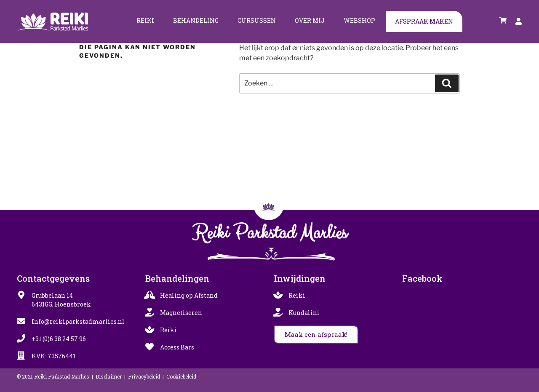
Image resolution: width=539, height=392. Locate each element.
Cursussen (257, 20)
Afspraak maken (424, 21)
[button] (316, 335)
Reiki (145, 20)
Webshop (359, 20)
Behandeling (196, 20)
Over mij (310, 20)
